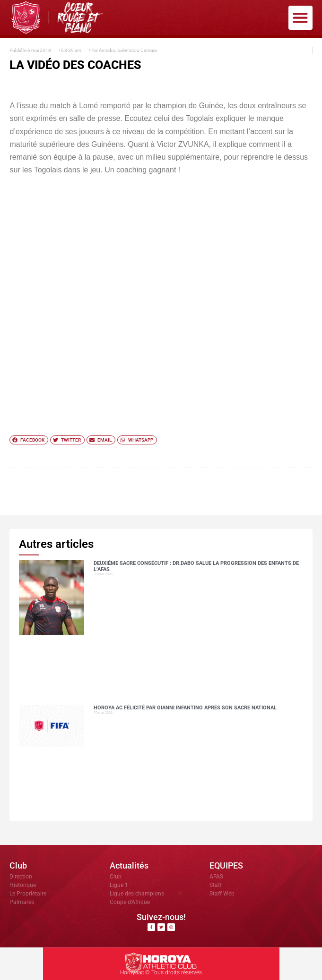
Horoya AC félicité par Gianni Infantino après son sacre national (185, 708)
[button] (300, 18)
